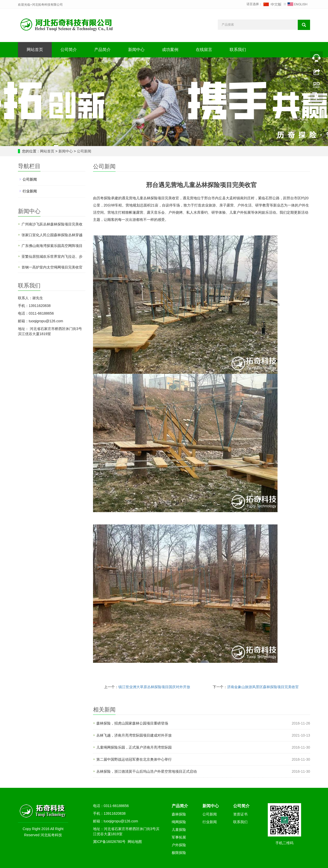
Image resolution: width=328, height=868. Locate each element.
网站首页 (35, 50)
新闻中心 (136, 50)
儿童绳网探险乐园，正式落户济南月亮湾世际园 (134, 747)
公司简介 (69, 50)
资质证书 (240, 814)
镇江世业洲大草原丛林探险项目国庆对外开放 (154, 687)
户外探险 (179, 845)
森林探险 (179, 814)
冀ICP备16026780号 (109, 842)
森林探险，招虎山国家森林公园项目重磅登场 (132, 723)
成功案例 (170, 50)
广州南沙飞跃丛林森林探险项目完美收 (52, 224)
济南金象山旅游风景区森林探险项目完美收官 (263, 687)
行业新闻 (30, 191)
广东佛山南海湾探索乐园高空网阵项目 (52, 246)
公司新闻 (84, 151)
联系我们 (238, 50)
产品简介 (102, 50)
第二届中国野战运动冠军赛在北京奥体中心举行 (134, 759)
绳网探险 (179, 822)
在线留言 (204, 50)
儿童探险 (179, 830)
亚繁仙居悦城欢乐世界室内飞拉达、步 (52, 256)
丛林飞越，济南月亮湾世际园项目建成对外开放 (134, 735)
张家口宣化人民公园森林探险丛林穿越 (52, 235)
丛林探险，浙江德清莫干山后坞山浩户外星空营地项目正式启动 (147, 771)
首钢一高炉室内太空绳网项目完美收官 (52, 267)
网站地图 (135, 842)
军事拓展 (179, 837)
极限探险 (179, 853)
